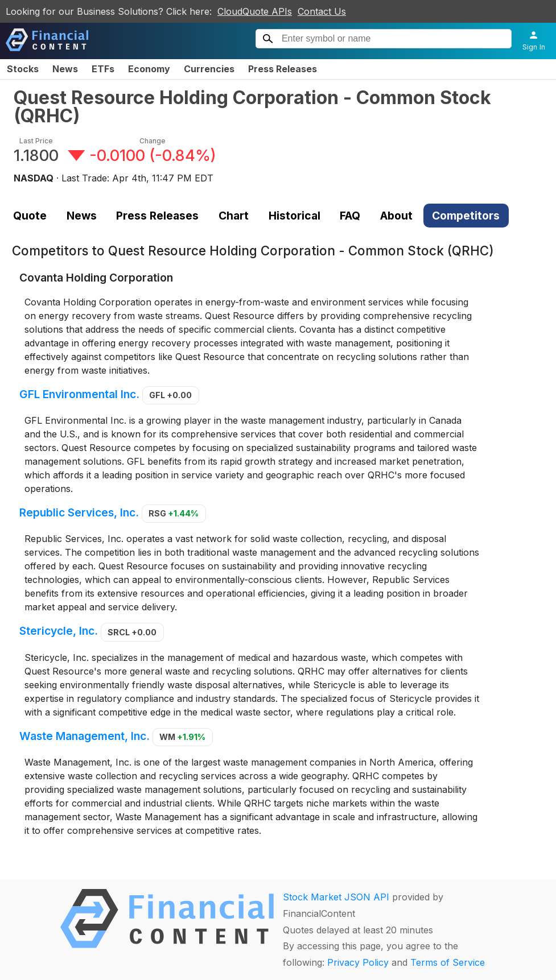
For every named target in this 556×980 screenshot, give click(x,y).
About (396, 216)
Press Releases (283, 69)
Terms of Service (448, 962)
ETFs (103, 69)
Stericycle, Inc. (59, 631)
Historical (295, 216)
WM (182, 737)
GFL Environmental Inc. (79, 394)
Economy (149, 69)
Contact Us (322, 11)
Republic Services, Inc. (79, 512)
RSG (174, 513)
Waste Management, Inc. (85, 736)
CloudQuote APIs (255, 11)
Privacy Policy (358, 962)
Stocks (23, 69)
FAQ (350, 216)
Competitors (466, 216)
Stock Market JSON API (336, 897)
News (65, 69)
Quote (30, 216)
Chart (234, 216)
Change (153, 141)
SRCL (132, 632)
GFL (170, 395)
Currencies (209, 69)
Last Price (36, 141)
